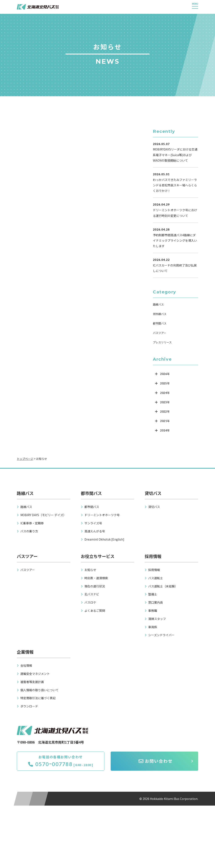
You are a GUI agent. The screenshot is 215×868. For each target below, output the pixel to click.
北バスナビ (92, 594)
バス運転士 (156, 578)
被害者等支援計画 (32, 682)
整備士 (153, 594)
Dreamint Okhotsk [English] (104, 539)
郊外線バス (160, 314)
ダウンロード (29, 706)
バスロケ (90, 602)
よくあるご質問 (95, 611)
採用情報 (154, 570)
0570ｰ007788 (50, 764)
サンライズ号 (93, 523)
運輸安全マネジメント (35, 674)
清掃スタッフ (157, 619)
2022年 (165, 412)
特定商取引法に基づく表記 (38, 698)
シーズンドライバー (161, 635)
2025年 (165, 383)
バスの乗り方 (29, 531)
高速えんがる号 (95, 531)
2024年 (165, 393)
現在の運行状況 (95, 586)
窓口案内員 (156, 602)
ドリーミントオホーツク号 (102, 515)
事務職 (153, 611)
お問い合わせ (156, 761)
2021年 (165, 421)
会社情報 (26, 665)
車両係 (153, 627)
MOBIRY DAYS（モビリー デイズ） (43, 515)
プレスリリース (162, 342)
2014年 (165, 430)
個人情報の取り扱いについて (39, 690)
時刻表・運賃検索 (96, 578)
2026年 (165, 374)
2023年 (165, 402)
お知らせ (90, 570)
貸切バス (154, 507)
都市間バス (160, 323)
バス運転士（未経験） (163, 586)
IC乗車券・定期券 (32, 523)
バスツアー (160, 333)
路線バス (158, 304)
